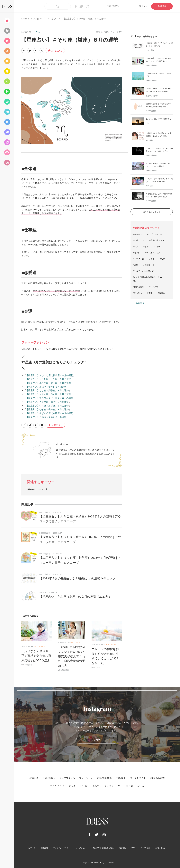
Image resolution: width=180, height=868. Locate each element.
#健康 (152, 259)
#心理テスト (139, 240)
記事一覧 (32, 848)
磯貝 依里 (96, 667)
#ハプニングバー (155, 234)
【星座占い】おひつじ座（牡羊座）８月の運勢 (49, 375)
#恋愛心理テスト (157, 240)
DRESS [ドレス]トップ (33, 19)
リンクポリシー (82, 848)
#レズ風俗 (154, 287)
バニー (148, 123)
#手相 (150, 293)
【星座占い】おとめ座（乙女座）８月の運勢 (48, 394)
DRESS (140, 303)
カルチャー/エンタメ (103, 786)
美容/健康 (121, 778)
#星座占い (31, 489)
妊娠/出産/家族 (157, 778)
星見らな (43, 593)
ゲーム (141, 786)
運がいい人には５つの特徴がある (158, 119)
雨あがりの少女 (152, 96)
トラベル (84, 786)
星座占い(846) (102, 32)
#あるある (138, 293)
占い (54, 19)
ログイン (143, 6)
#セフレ (137, 253)
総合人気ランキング (152, 212)
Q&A (133, 848)
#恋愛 (162, 259)
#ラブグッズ (139, 259)
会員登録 (162, 6)
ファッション (86, 778)
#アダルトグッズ (153, 253)
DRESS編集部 (45, 512)
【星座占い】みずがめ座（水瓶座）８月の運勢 (49, 413)
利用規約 (44, 848)
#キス (136, 247)
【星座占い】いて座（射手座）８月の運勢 (47, 406)
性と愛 (130, 786)
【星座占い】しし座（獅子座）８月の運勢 (47, 390)
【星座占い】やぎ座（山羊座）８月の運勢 (47, 409)
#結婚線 (161, 293)
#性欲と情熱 (139, 287)
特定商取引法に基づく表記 (103, 848)
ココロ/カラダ (57, 786)
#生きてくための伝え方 (143, 271)
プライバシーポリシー (62, 848)
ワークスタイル (138, 778)
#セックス (138, 234)
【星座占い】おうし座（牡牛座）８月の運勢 (48, 379)
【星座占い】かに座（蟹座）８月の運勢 (46, 387)
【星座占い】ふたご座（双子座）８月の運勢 (48, 383)
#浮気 (136, 265)
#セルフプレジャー (152, 247)
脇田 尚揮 (149, 140)
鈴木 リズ (149, 186)
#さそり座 (43, 489)
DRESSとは (145, 848)
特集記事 (34, 778)
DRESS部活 (113, 6)
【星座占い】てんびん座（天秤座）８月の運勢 (49, 398)
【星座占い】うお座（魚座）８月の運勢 (46, 417)
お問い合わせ (160, 848)
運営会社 (122, 848)
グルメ (72, 786)
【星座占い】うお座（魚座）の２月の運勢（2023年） (76, 597)
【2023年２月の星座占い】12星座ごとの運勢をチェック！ (79, 578)
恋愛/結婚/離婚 (104, 778)
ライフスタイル (40, 646)
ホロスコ (62, 444)
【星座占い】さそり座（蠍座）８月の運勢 (47, 402)
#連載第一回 (149, 265)
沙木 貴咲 (150, 50)
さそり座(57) (116, 32)
